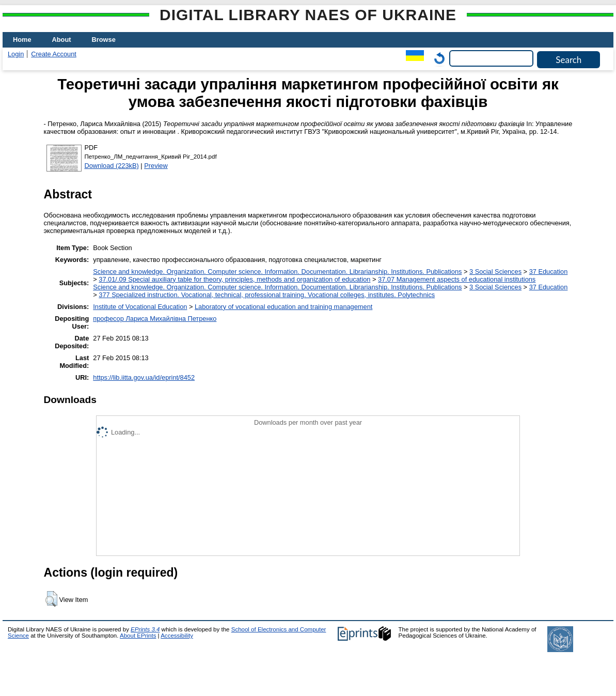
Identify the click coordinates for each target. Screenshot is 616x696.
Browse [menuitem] (104, 40)
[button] (51, 599)
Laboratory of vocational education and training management (283, 307)
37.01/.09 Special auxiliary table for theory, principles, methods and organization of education (234, 279)
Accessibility (177, 636)
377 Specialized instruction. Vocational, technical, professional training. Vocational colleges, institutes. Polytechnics (267, 295)
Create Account (54, 54)
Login (16, 54)
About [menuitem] (62, 40)
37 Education (549, 272)
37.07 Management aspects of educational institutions (457, 279)
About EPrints (138, 636)
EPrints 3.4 (145, 629)
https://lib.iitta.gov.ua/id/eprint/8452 (144, 377)
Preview (156, 166)
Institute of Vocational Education (140, 307)
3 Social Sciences (495, 272)
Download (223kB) (112, 166)
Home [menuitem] (22, 40)
